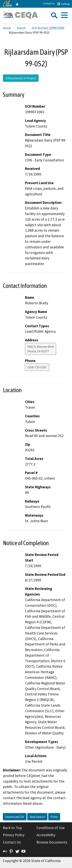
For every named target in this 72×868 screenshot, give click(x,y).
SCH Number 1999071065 (48, 28)
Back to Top (12, 828)
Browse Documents (52, 842)
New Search (37, 817)
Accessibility (46, 835)
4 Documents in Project (21, 78)
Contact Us (49, 4)
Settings (63, 4)
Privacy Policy (14, 835)
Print (54, 817)
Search (21, 28)
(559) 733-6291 (37, 367)
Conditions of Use (51, 828)
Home (7, 28)
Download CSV (15, 817)
